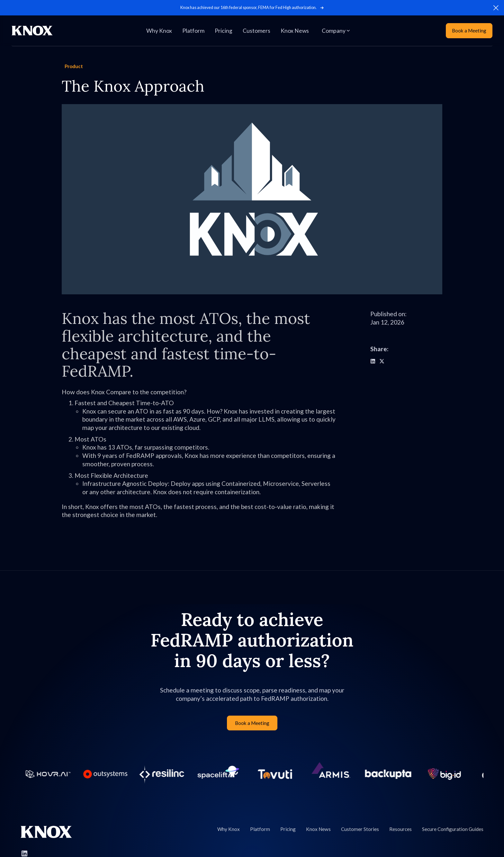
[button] (496, 8)
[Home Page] (32, 31)
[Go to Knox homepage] (46, 832)
